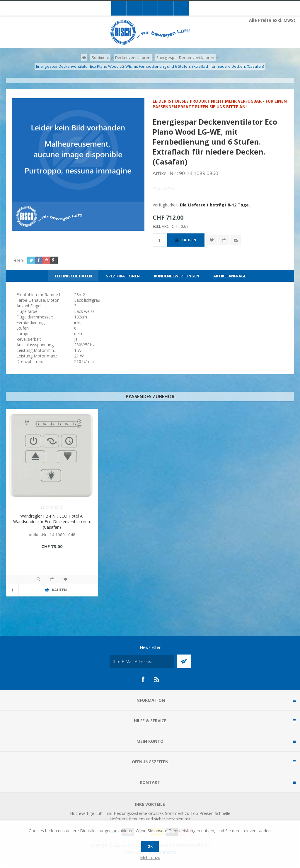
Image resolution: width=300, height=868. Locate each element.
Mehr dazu (150, 858)
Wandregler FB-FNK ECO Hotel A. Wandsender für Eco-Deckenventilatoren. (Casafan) (52, 522)
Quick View (38, 579)
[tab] (73, 276)
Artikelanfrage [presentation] (230, 276)
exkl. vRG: (162, 226)
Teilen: (18, 260)
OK (150, 846)
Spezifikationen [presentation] (123, 276)
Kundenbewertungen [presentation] (177, 276)
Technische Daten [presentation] (73, 276)
